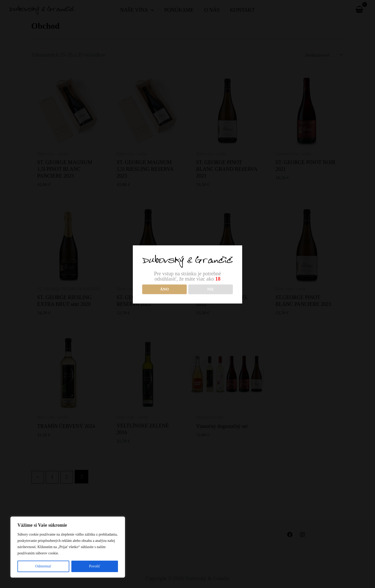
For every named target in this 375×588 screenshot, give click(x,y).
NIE (211, 289)
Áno (164, 289)
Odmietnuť (43, 566)
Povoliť (95, 566)
